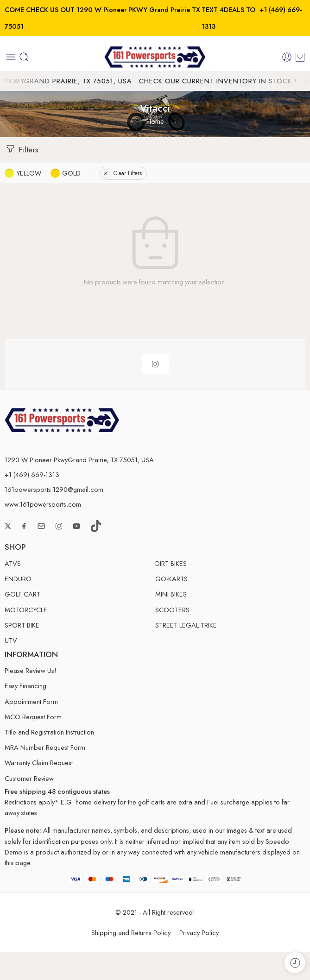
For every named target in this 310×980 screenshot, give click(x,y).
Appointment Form (31, 701)
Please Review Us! (31, 670)
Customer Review (29, 778)
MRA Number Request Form (45, 747)
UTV (11, 640)
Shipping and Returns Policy (131, 933)
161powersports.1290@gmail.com (54, 489)
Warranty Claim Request (39, 763)
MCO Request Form (33, 717)
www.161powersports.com (43, 504)
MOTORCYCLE (26, 610)
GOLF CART (22, 594)
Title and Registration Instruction (49, 732)
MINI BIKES (171, 594)
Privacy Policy (199, 933)
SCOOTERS (172, 610)
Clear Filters (121, 173)
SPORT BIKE (22, 625)
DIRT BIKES (171, 563)
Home (155, 121)
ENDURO (18, 579)
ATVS (13, 563)
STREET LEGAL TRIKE (186, 625)
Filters (22, 149)
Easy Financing (25, 686)
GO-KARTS (171, 579)
